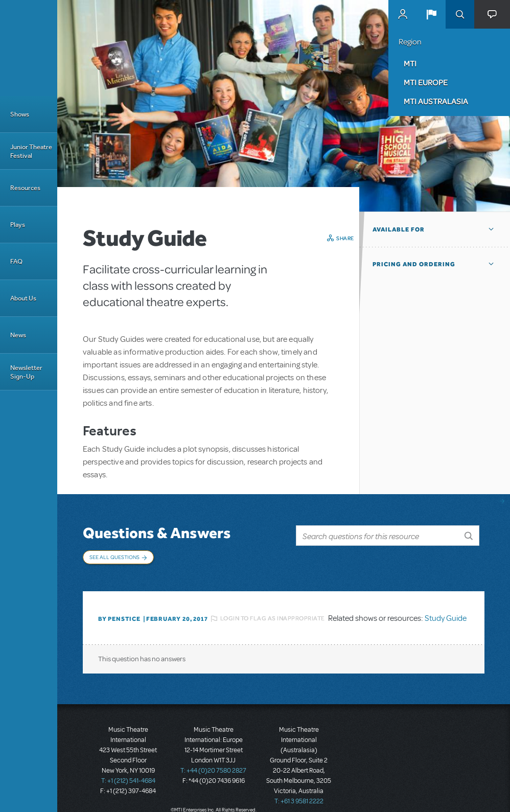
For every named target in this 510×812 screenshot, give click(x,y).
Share (345, 238)
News (18, 335)
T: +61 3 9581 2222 (299, 797)
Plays (18, 225)
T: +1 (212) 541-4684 (128, 776)
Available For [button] (399, 229)
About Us (23, 298)
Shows (20, 114)
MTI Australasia (436, 101)
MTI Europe (426, 82)
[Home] (29, 48)
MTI (410, 63)
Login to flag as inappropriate (273, 614)
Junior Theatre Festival (31, 151)
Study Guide (446, 614)
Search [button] (460, 14)
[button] (431, 14)
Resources (25, 188)
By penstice (119, 614)
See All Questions (114, 557)
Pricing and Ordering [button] (414, 264)
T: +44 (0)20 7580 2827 (213, 766)
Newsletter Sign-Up (26, 372)
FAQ (16, 261)
